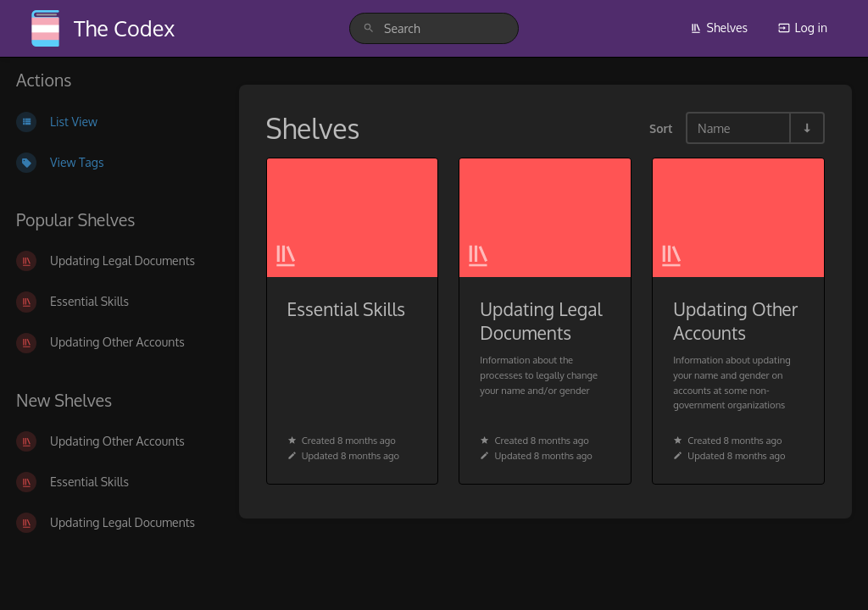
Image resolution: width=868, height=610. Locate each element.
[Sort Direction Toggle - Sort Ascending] (806, 128)
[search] (434, 28)
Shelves (719, 28)
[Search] (369, 28)
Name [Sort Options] (714, 128)
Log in (803, 28)
